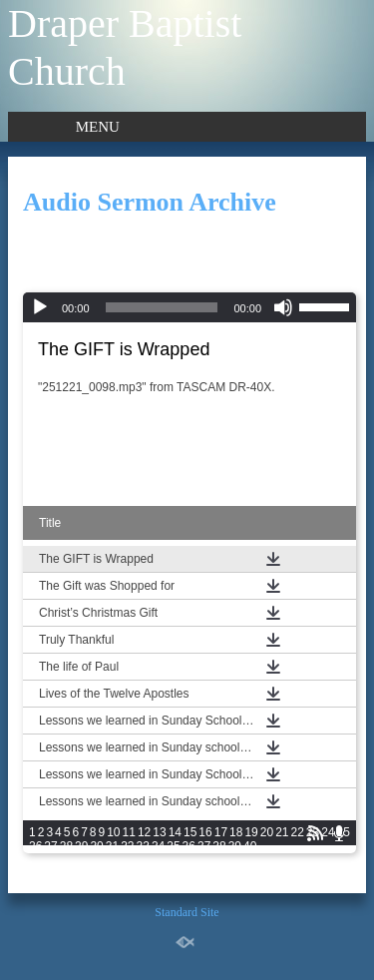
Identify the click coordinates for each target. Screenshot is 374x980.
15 (190, 832)
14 (175, 832)
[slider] (162, 307)
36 (189, 846)
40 (250, 846)
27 (50, 846)
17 (221, 832)
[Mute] (283, 307)
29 (81, 846)
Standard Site (187, 912)
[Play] (40, 307)
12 (144, 832)
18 (236, 832)
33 (143, 846)
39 (235, 846)
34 (158, 846)
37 (204, 846)
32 (127, 846)
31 (112, 846)
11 (129, 832)
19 (251, 832)
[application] (189, 307)
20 (267, 832)
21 (282, 832)
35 (173, 846)
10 (113, 832)
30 (96, 846)
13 (159, 832)
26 (35, 846)
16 (205, 832)
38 (219, 846)
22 (298, 832)
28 (66, 846)
